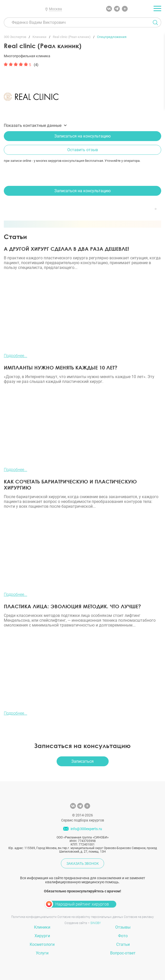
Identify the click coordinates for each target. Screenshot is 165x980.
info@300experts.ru (86, 829)
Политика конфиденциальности (34, 917)
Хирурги (42, 936)
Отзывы (123, 927)
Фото (123, 936)
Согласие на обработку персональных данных (90, 917)
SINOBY (96, 923)
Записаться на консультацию (82, 136)
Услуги (42, 953)
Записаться (82, 761)
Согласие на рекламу (139, 917)
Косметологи (42, 944)
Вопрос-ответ (123, 953)
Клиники (42, 927)
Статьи (123, 944)
